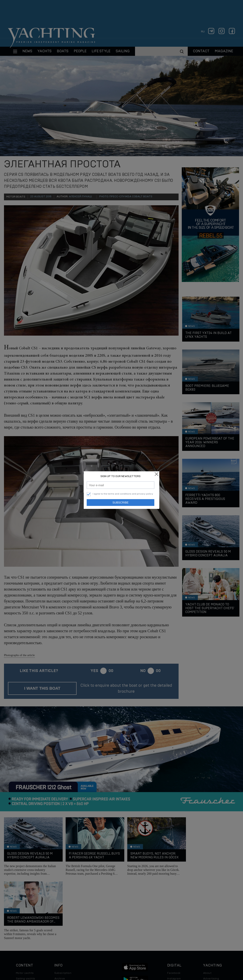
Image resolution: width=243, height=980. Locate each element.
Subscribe (121, 503)
